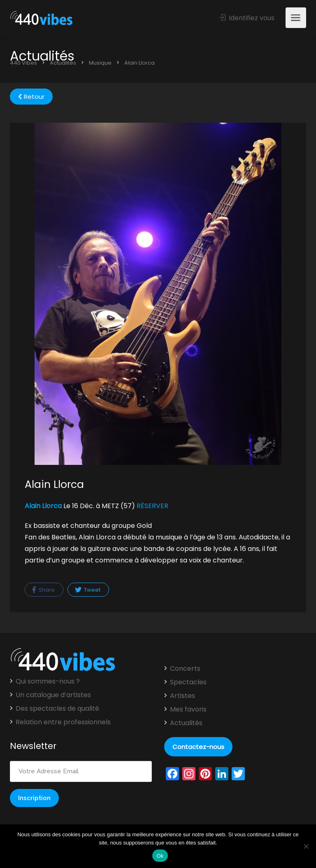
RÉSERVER (152, 506)
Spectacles (188, 682)
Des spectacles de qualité (57, 709)
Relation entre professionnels (63, 722)
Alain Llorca (43, 506)
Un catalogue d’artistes (53, 695)
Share (43, 590)
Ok (160, 856)
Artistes (182, 696)
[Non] (306, 846)
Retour (31, 97)
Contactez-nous (198, 747)
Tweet (88, 590)
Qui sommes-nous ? (48, 681)
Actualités (186, 723)
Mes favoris (188, 709)
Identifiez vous (247, 18)
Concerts (185, 669)
